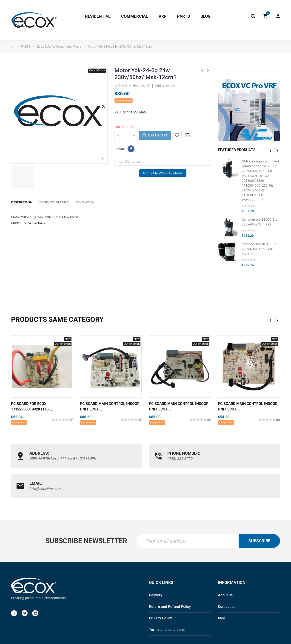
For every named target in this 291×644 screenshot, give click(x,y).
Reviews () (142, 86)
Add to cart (155, 136)
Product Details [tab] (54, 202)
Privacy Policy (160, 593)
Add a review (165, 85)
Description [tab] (22, 202)
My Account (278, 16)
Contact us (227, 582)
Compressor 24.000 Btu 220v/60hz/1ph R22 (260, 222)
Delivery (156, 570)
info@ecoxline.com (229, 459)
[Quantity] (126, 135)
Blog (222, 593)
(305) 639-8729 (134, 459)
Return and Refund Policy (170, 582)
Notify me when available (163, 173)
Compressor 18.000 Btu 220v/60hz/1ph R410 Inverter (260, 249)
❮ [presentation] (271, 150)
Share (131, 149)
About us (225, 570)
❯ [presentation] (277, 150)
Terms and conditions (167, 605)
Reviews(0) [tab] (85, 202)
